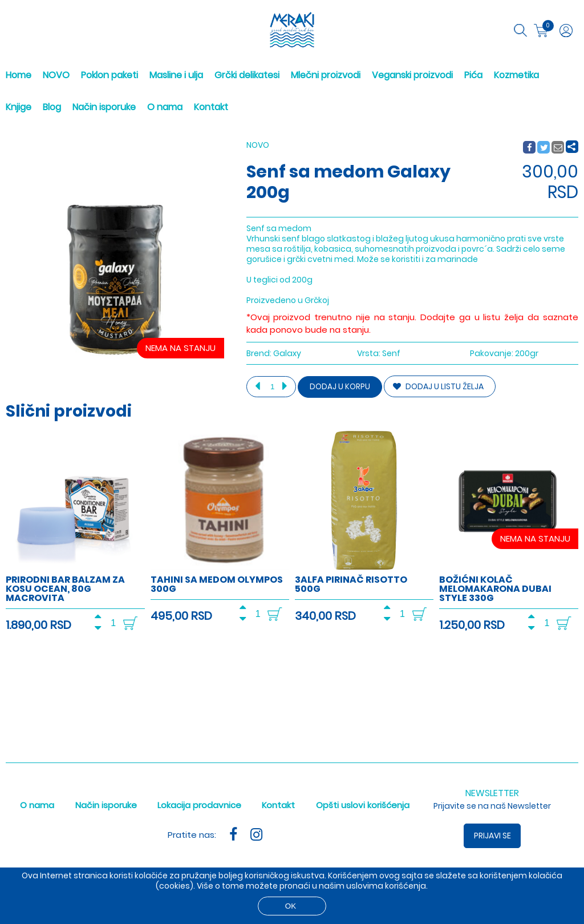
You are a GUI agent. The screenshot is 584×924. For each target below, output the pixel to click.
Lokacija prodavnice (199, 805)
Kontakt (211, 107)
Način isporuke (104, 107)
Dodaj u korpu (340, 387)
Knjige (19, 107)
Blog (52, 107)
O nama (165, 107)
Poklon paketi (109, 75)
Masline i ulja (176, 75)
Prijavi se (492, 836)
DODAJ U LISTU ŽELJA (438, 386)
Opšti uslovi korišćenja (363, 805)
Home (19, 75)
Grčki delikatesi (247, 75)
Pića (473, 75)
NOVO (56, 75)
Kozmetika (516, 75)
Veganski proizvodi (412, 75)
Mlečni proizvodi (326, 75)
